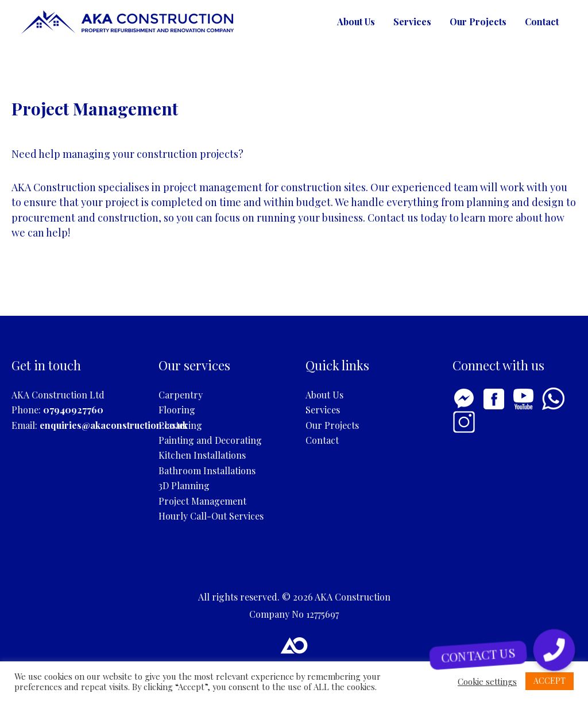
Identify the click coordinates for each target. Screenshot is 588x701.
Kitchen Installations (202, 455)
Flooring (177, 410)
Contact (542, 22)
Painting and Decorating (210, 440)
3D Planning (184, 485)
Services (412, 22)
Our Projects (478, 22)
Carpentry (181, 395)
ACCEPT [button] (550, 681)
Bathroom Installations (207, 470)
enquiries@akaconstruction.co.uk (114, 425)
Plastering (180, 425)
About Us (356, 22)
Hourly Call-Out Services (211, 516)
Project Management (202, 501)
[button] (554, 650)
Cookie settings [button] (487, 681)
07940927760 (73, 410)
